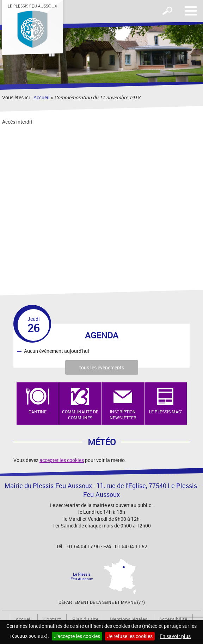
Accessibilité (173, 619)
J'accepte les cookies (77, 636)
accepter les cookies (62, 460)
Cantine (38, 412)
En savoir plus (175, 636)
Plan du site (85, 619)
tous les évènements (102, 367)
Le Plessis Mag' (165, 412)
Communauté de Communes (80, 415)
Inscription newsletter (123, 415)
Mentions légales (128, 619)
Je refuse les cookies (130, 636)
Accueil (42, 97)
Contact (52, 619)
